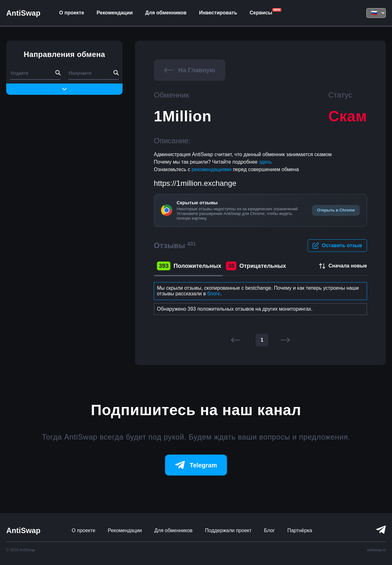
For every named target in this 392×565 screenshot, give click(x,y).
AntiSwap (23, 13)
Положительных (189, 266)
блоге (214, 294)
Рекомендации (115, 13)
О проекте (72, 13)
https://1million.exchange (195, 183)
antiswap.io (376, 550)
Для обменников (166, 13)
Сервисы (261, 13)
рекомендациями (212, 169)
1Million (183, 116)
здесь (265, 162)
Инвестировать (218, 13)
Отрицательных (256, 266)
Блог (270, 530)
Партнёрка (300, 530)
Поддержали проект (228, 530)
